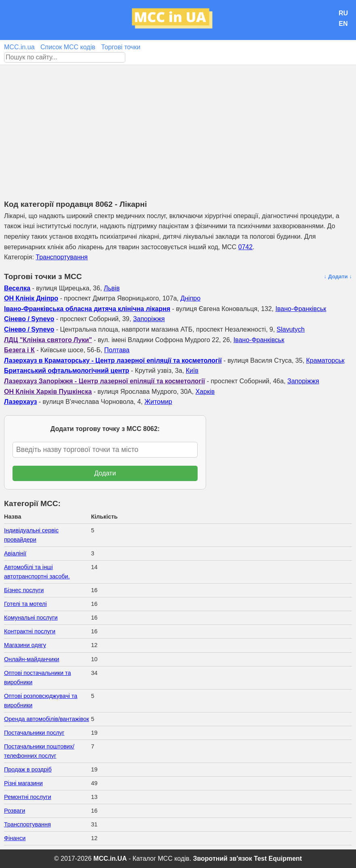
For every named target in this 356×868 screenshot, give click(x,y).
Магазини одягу (25, 645)
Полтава (117, 350)
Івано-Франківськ (301, 309)
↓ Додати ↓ (338, 276)
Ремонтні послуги (27, 797)
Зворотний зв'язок (222, 859)
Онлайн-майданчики (32, 659)
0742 (246, 247)
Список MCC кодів (68, 47)
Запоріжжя (149, 319)
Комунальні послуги (31, 618)
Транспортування (62, 257)
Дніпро (190, 298)
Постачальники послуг (34, 733)
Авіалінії (15, 553)
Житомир (158, 402)
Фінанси (15, 838)
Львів (112, 288)
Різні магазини (23, 783)
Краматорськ (325, 360)
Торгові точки (121, 47)
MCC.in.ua (19, 47)
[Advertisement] (178, 126)
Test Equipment (278, 859)
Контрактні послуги (30, 631)
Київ (192, 371)
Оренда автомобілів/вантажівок (46, 719)
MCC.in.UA (110, 859)
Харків (205, 392)
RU (343, 13)
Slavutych (291, 329)
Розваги (15, 811)
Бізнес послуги (24, 590)
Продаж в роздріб (28, 769)
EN (343, 24)
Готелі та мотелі (25, 604)
